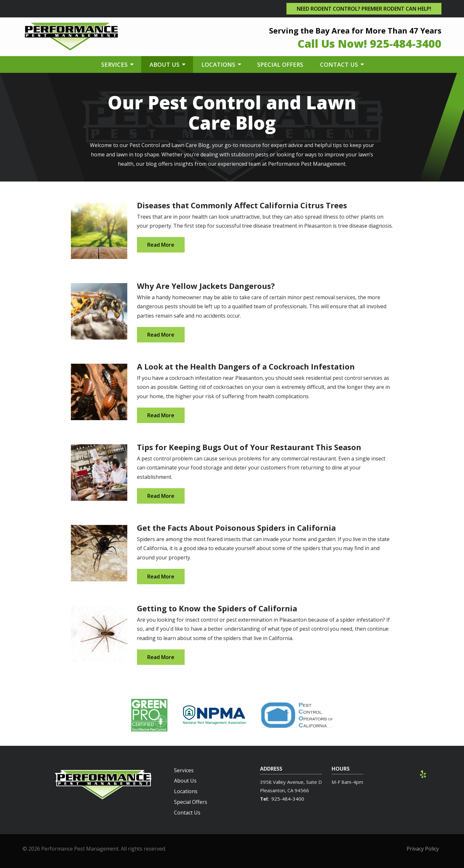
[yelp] (423, 774)
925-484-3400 (288, 799)
